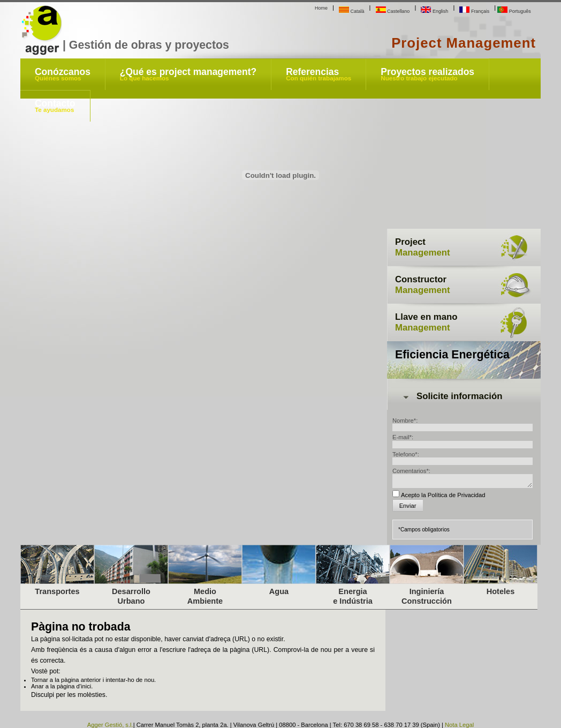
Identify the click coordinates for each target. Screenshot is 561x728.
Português (514, 11)
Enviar (408, 506)
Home (321, 8)
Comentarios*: (411, 471)
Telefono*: (406, 454)
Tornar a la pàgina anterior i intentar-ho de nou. (93, 680)
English (434, 11)
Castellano (393, 11)
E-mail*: (403, 437)
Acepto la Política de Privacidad (443, 495)
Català (351, 11)
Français (474, 11)
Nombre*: (405, 421)
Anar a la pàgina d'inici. (62, 686)
